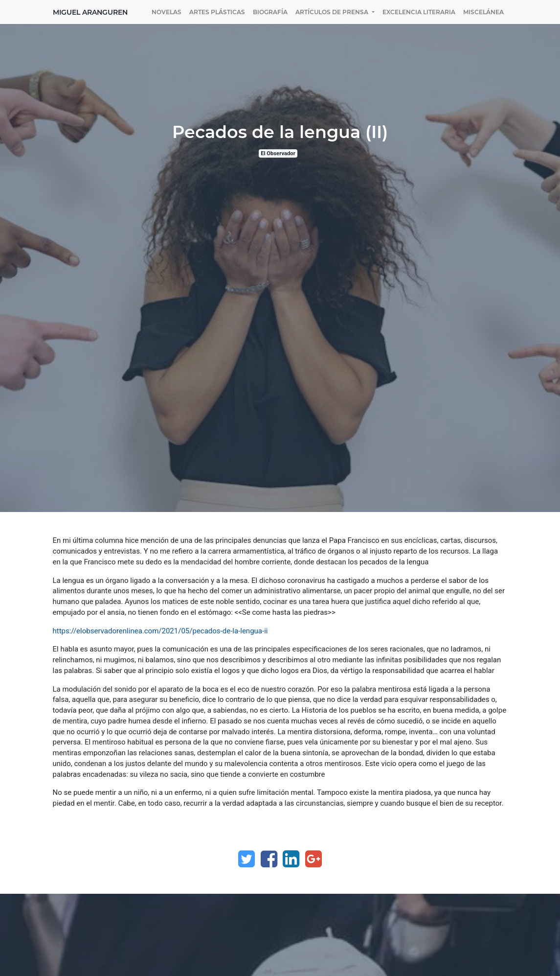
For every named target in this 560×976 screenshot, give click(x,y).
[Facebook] (269, 859)
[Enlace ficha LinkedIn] (291, 859)
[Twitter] (246, 859)
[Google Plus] (314, 859)
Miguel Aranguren (90, 12)
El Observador (278, 153)
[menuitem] (167, 12)
